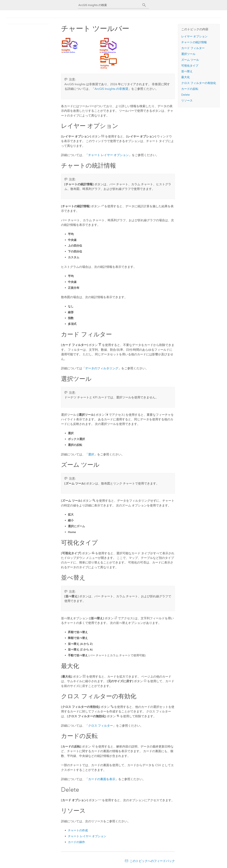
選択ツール (188, 54)
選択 (91, 454)
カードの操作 (76, 842)
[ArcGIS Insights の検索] (110, 5)
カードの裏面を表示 (102, 779)
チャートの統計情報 (194, 42)
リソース (187, 101)
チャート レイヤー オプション (108, 155)
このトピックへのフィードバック (152, 861)
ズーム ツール (190, 60)
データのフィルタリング (102, 368)
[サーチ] (144, 5)
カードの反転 (190, 89)
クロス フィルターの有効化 (199, 83)
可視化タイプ (190, 66)
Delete (186, 95)
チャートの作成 (78, 830)
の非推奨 (111, 89)
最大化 (186, 77)
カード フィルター (193, 48)
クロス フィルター (101, 726)
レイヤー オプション (194, 36)
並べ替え (187, 71)
